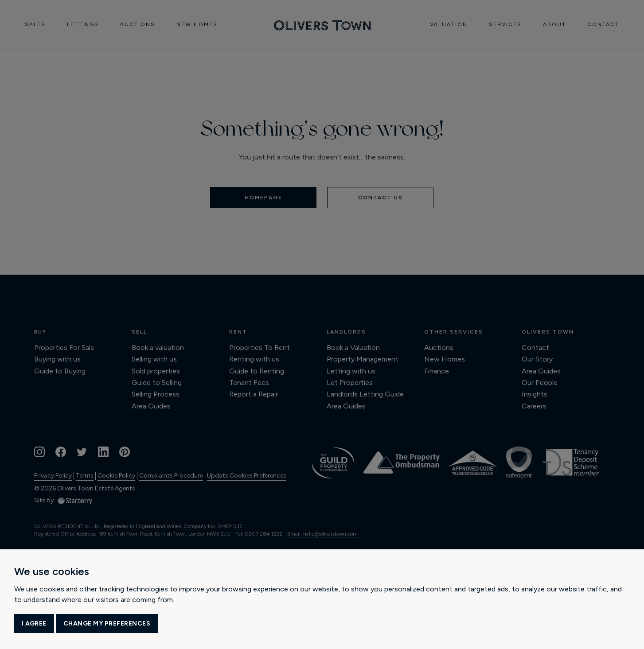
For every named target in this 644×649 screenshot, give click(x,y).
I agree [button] (34, 624)
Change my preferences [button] (107, 624)
